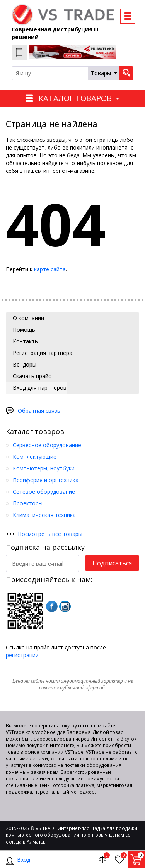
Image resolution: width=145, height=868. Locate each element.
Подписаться (112, 563)
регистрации (22, 655)
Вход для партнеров (39, 388)
